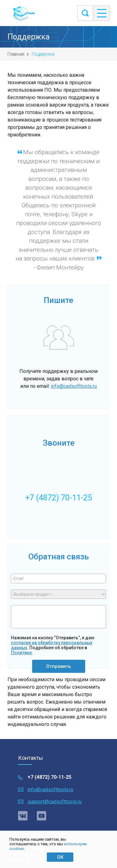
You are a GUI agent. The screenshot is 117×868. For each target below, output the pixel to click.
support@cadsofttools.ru (55, 802)
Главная (16, 54)
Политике (21, 653)
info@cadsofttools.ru (74, 386)
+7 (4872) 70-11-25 (49, 777)
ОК (60, 857)
